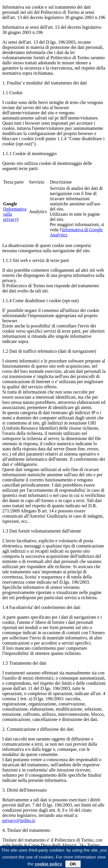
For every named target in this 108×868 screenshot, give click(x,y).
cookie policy (48, 864)
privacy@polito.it (19, 820)
